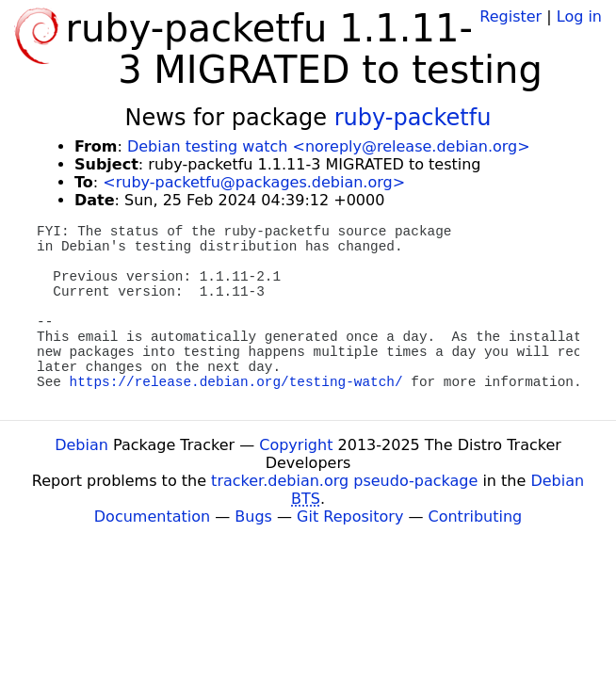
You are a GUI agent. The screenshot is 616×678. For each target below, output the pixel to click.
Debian (81, 445)
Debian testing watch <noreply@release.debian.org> (329, 146)
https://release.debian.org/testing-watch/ (236, 382)
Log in (579, 16)
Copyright (296, 445)
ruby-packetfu (413, 118)
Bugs (253, 517)
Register (511, 16)
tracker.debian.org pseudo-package (344, 481)
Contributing (476, 517)
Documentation (152, 517)
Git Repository (350, 517)
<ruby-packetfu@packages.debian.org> (254, 182)
